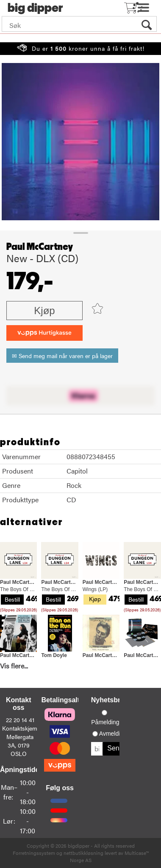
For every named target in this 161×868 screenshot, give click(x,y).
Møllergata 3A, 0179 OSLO (20, 745)
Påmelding (105, 722)
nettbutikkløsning (83, 853)
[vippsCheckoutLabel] (44, 333)
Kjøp (44, 311)
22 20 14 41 (20, 720)
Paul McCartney (40, 247)
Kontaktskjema (21, 728)
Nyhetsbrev (110, 700)
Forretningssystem (34, 853)
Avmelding (113, 734)
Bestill (12, 599)
